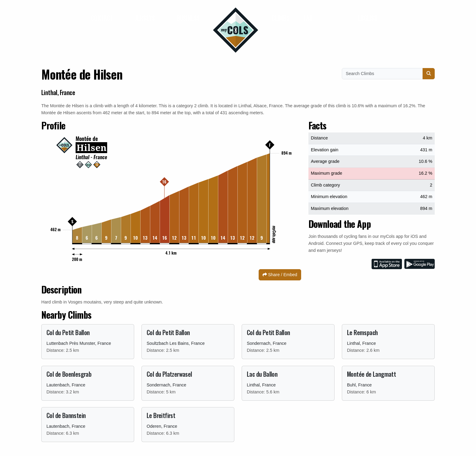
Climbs (280, 18)
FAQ (308, 18)
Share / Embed (280, 275)
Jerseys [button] (146, 18)
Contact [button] (103, 18)
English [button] (368, 18)
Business (188, 18)
